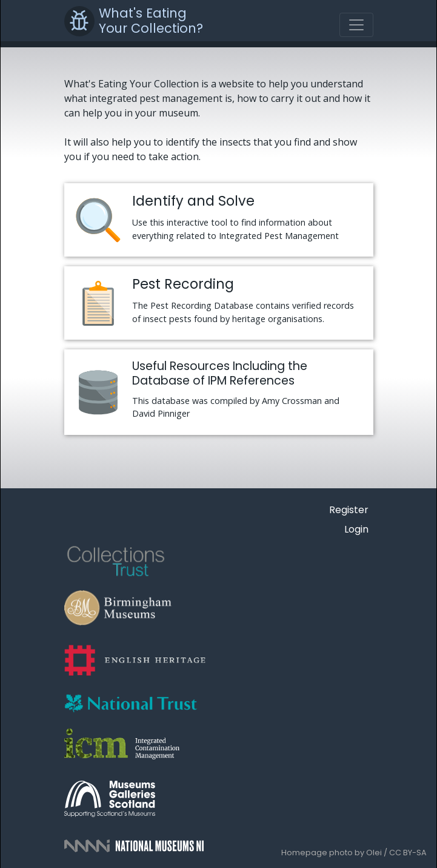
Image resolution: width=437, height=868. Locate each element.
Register (349, 510)
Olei (374, 853)
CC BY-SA (408, 853)
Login (356, 529)
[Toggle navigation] (356, 25)
